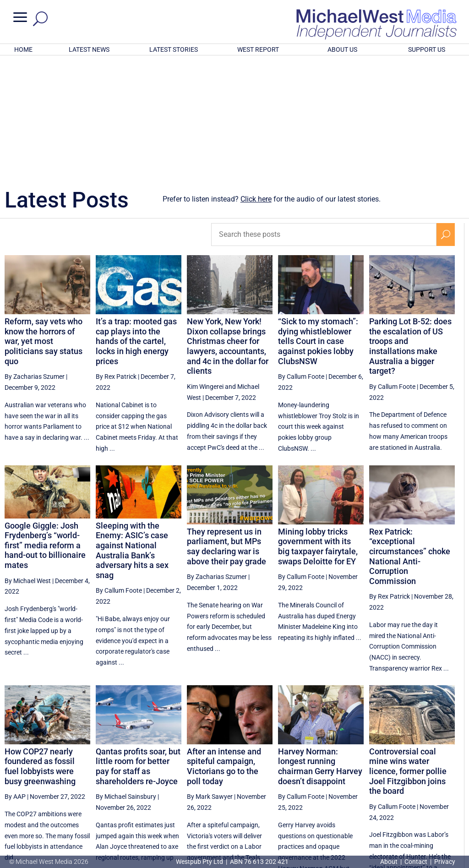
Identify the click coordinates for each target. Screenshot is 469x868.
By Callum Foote (301, 257)
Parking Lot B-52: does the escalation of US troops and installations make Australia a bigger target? (410, 226)
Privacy (445, 862)
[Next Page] (445, 783)
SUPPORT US (427, 49)
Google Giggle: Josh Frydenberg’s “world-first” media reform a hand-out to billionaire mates (45, 425)
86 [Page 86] (424, 784)
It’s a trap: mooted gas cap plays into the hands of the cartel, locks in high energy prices (136, 221)
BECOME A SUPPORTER (423, 813)
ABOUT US (342, 49)
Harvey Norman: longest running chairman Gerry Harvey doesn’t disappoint (320, 646)
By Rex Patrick (116, 257)
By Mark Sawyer (210, 677)
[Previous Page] (311, 783)
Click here (256, 79)
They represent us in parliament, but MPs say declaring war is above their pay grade (226, 426)
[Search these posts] (324, 115)
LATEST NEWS (89, 49)
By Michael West (28, 461)
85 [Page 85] (401, 784)
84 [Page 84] (378, 784)
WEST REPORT (258, 49)
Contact (416, 862)
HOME (23, 49)
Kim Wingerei (205, 267)
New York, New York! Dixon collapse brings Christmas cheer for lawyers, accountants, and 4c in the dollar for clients (228, 226)
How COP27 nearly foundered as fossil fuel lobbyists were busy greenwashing (40, 646)
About (390, 862)
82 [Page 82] (332, 784)
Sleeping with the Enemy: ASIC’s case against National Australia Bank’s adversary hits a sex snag (132, 430)
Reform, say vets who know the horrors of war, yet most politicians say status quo (44, 221)
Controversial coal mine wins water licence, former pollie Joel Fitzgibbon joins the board (408, 651)
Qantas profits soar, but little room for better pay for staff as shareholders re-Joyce (138, 646)
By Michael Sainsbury (126, 677)
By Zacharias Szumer (35, 257)
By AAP (15, 677)
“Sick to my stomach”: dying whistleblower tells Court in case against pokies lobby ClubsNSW (318, 221)
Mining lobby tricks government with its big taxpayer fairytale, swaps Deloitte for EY (318, 426)
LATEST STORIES (174, 49)
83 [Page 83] (355, 784)
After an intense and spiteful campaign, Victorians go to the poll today (224, 646)
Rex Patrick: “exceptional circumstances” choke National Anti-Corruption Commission (410, 436)
